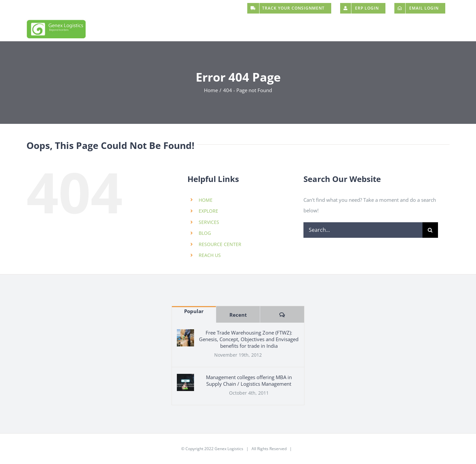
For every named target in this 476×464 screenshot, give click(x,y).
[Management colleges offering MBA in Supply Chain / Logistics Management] (185, 382)
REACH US (210, 255)
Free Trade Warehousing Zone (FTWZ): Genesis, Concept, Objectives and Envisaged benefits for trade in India (249, 339)
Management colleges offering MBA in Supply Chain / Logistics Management (249, 380)
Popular (194, 311)
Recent (238, 315)
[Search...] (363, 230)
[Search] (430, 230)
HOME (206, 200)
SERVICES (209, 222)
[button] (434, 29)
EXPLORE (208, 211)
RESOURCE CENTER (220, 244)
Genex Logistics (229, 449)
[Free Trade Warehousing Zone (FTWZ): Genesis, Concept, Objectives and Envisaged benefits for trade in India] (185, 338)
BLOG (205, 233)
